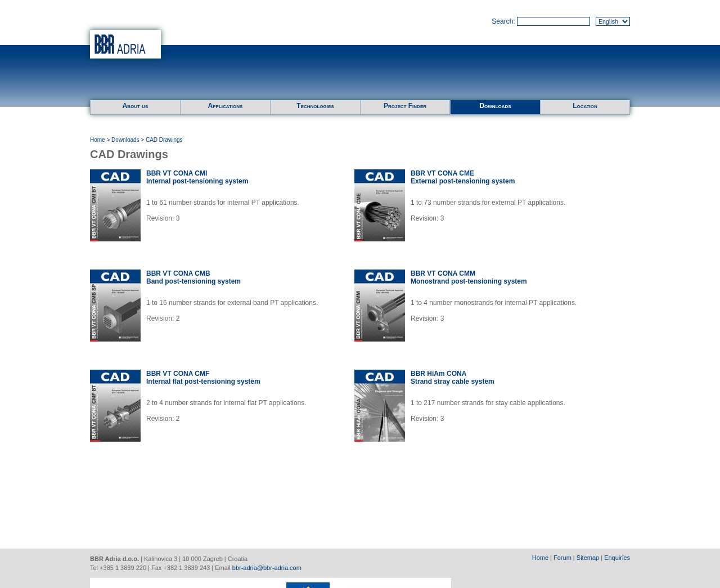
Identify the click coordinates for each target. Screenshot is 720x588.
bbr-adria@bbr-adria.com (267, 568)
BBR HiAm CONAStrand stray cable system (453, 378)
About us (136, 106)
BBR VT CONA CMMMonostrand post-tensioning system (469, 277)
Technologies (315, 106)
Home (98, 140)
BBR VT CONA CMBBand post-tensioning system (193, 277)
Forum (562, 558)
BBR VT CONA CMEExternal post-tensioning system (463, 177)
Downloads (495, 106)
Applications (226, 106)
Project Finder (405, 106)
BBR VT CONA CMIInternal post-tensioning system (197, 177)
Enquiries (617, 558)
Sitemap (588, 558)
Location (585, 106)
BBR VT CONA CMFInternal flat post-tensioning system (203, 378)
